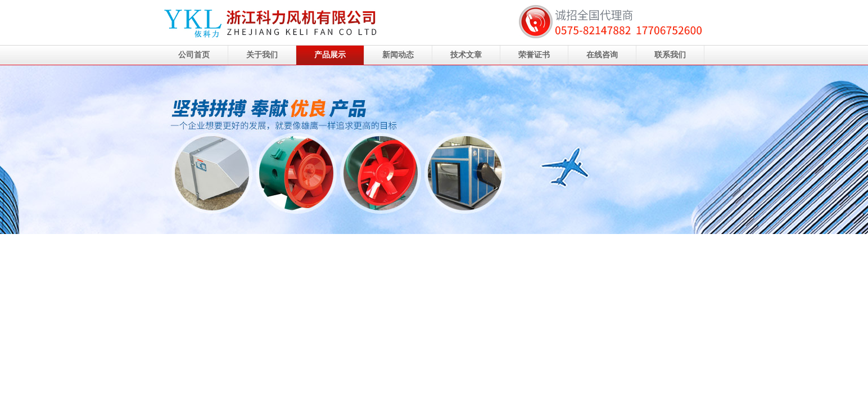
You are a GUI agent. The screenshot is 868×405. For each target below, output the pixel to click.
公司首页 (194, 55)
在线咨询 (602, 55)
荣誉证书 (534, 55)
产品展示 (330, 55)
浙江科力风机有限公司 (434, 150)
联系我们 (670, 55)
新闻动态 (398, 55)
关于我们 (262, 55)
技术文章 (466, 55)
